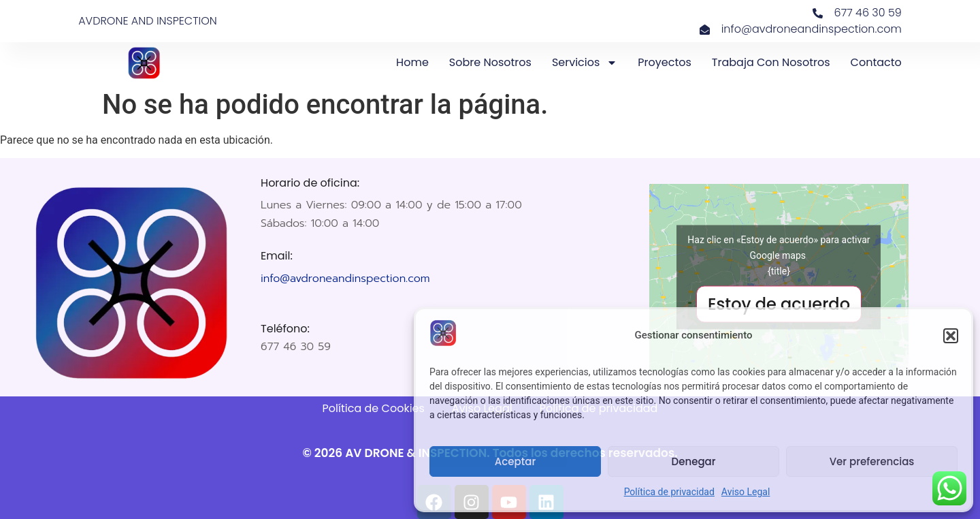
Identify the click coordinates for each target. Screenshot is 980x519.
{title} (779, 271)
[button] (951, 336)
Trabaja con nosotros (771, 62)
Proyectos (665, 62)
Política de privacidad (669, 492)
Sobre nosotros (490, 62)
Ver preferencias (872, 461)
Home (412, 62)
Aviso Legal (746, 492)
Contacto (876, 62)
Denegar (694, 461)
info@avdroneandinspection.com (345, 279)
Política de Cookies (374, 408)
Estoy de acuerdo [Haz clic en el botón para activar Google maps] (779, 304)
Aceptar (515, 461)
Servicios (585, 63)
